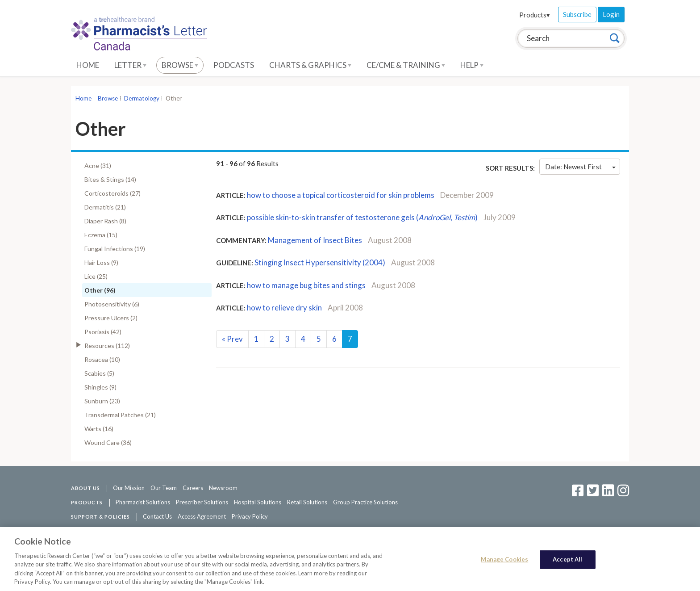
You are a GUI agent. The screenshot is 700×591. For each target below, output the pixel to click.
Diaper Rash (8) (105, 221)
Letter (130, 65)
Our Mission (129, 488)
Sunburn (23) (102, 401)
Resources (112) (107, 346)
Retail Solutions (307, 502)
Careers (193, 488)
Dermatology (142, 98)
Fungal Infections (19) (115, 249)
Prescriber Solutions (202, 502)
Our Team (164, 488)
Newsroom (223, 488)
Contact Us (157, 516)
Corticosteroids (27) (112, 193)
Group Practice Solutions (365, 502)
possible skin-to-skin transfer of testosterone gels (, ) (362, 217)
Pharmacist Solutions (143, 502)
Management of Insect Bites (315, 240)
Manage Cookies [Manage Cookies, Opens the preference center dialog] (504, 560)
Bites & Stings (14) (110, 179)
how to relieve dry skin (284, 308)
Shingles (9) (100, 387)
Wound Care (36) (108, 442)
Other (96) (100, 290)
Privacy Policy (250, 516)
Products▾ (535, 15)
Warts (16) (99, 429)
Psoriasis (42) (103, 332)
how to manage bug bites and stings (306, 285)
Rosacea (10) (102, 359)
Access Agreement (202, 516)
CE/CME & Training (406, 65)
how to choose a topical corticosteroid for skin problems (341, 195)
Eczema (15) (101, 235)
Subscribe (577, 14)
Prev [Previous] (232, 339)
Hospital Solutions (258, 502)
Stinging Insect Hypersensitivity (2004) (320, 262)
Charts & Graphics (310, 65)
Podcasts (234, 65)
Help (472, 65)
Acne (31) (98, 166)
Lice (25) (96, 276)
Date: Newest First (580, 167)
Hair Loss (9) (101, 262)
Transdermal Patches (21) (120, 415)
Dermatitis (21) (105, 207)
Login (611, 14)
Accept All (567, 560)
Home (88, 65)
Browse (180, 65)
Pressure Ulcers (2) (111, 318)
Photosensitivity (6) (112, 304)
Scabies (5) (99, 373)
